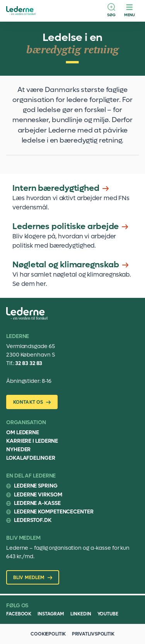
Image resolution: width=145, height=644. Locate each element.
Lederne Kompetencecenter (54, 512)
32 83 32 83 (29, 363)
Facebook (19, 614)
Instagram (51, 614)
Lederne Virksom (38, 495)
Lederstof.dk (33, 520)
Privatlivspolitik (93, 634)
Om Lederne (23, 432)
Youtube (108, 614)
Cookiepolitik (48, 634)
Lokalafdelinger (31, 458)
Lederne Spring (36, 486)
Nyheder (18, 449)
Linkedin (81, 614)
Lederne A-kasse (37, 503)
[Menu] (130, 11)
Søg (111, 15)
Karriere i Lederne (32, 441)
